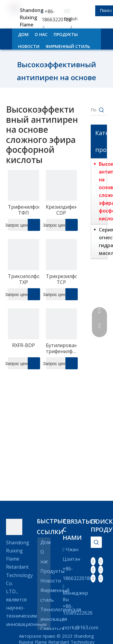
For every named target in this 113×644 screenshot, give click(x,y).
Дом (46, 542)
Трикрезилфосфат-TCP (61, 279)
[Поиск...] (93, 110)
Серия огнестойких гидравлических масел (102, 241)
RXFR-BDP (24, 345)
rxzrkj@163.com (80, 627)
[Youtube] (101, 570)
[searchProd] (90, 11)
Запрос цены (19, 225)
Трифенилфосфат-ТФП (24, 210)
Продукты (52, 571)
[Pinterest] (101, 578)
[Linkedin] (101, 561)
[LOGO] (14, 527)
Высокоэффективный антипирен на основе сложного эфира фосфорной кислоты (102, 191)
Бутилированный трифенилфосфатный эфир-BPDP (61, 348)
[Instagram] (93, 578)
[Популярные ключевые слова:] (102, 110)
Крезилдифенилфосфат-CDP (61, 210)
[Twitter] (93, 570)
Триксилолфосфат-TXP (24, 279)
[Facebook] (93, 561)
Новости (51, 581)
